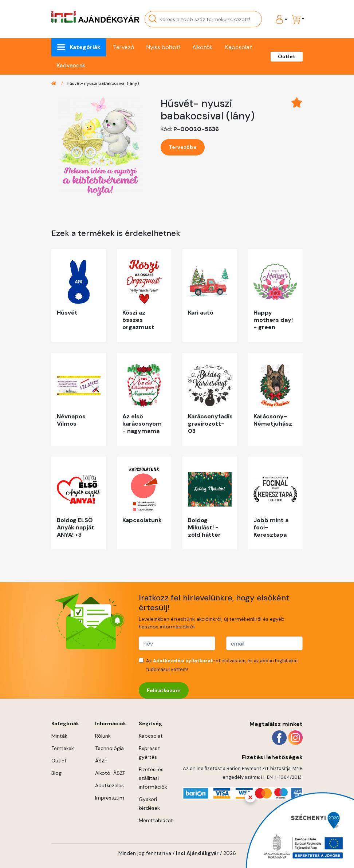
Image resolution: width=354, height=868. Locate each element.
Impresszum (110, 798)
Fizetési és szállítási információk (153, 778)
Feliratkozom (164, 690)
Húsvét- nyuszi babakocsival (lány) (103, 83)
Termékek (63, 748)
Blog (56, 773)
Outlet (287, 56)
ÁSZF (101, 761)
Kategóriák (85, 47)
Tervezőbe (183, 147)
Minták (59, 736)
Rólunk (103, 736)
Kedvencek (71, 65)
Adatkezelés (109, 785)
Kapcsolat (239, 47)
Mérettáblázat (156, 820)
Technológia (109, 748)
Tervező (123, 47)
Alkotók (202, 47)
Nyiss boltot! (163, 47)
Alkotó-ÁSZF (110, 773)
